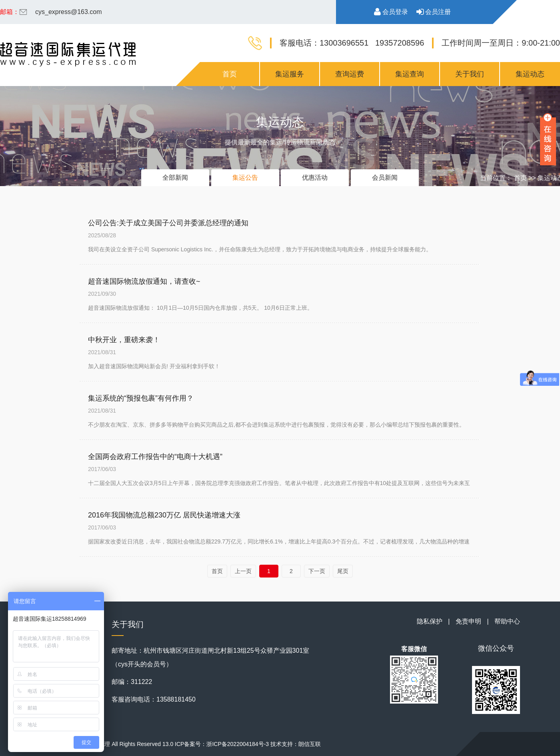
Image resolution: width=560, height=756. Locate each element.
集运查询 (410, 74)
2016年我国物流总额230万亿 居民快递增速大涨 (164, 515)
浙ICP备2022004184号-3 (238, 744)
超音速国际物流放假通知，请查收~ (144, 281)
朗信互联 (310, 744)
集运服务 (290, 74)
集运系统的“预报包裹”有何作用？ (141, 398)
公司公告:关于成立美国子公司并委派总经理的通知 (168, 223)
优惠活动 (315, 177)
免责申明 (468, 621)
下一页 (317, 571)
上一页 (243, 571)
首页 (230, 74)
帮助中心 (507, 621)
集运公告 (245, 177)
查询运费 (350, 74)
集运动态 (530, 74)
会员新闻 (385, 177)
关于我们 (470, 74)
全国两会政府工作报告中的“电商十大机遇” (155, 457)
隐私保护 (430, 621)
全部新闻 (175, 177)
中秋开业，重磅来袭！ (124, 340)
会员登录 (391, 12)
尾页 (343, 571)
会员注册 (434, 12)
